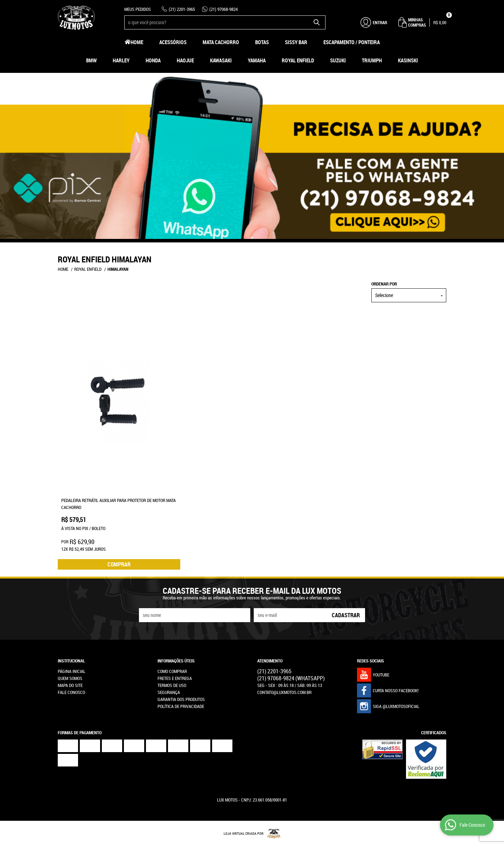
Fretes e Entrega (175, 678)
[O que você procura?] (317, 22)
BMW (91, 60)
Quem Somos (70, 678)
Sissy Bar (296, 42)
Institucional (71, 661)
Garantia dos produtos (181, 699)
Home (137, 42)
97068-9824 (223, 9)
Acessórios (173, 42)
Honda (153, 60)
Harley (121, 60)
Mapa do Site (70, 685)
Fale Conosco (71, 692)
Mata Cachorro (221, 42)
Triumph (372, 60)
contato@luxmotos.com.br (284, 692)
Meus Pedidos (138, 9)
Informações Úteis (176, 661)
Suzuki (338, 60)
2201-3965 (182, 9)
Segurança (169, 692)
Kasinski (408, 60)
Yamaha (257, 60)
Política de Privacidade (181, 706)
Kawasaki (221, 60)
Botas (262, 42)
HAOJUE (185, 60)
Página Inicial (72, 671)
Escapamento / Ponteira (352, 42)
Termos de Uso (172, 685)
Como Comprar (172, 671)
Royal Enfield (298, 60)
